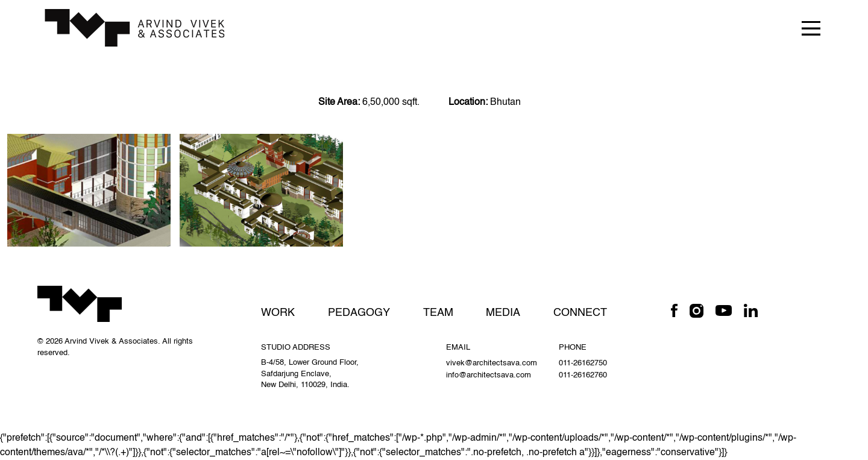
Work (278, 313)
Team (438, 313)
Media (503, 313)
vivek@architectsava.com (492, 363)
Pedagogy (359, 313)
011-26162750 (583, 363)
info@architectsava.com (489, 375)
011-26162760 (583, 375)
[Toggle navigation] (811, 27)
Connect (580, 313)
